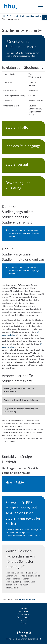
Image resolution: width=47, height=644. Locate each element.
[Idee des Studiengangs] (23, 147)
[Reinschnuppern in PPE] (23, 518)
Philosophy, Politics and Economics (25, 16)
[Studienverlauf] (23, 165)
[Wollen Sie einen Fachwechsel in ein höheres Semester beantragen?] (23, 569)
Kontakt (23, 608)
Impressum (23, 611)
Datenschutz (23, 614)
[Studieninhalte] (23, 128)
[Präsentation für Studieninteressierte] (23, 48)
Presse (23, 623)
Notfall (23, 620)
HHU (4, 16)
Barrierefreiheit (23, 617)
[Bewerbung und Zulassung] (23, 186)
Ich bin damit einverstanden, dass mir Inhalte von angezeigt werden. (24, 233)
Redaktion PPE (27, 599)
